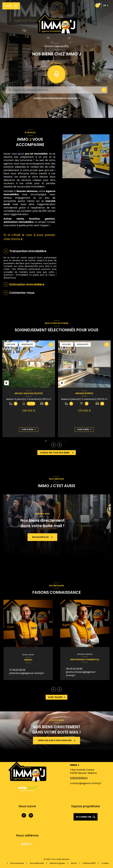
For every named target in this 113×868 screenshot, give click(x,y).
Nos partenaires (37, 863)
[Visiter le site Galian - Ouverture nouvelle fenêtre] (26, 844)
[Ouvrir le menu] (11, 6)
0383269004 (79, 778)
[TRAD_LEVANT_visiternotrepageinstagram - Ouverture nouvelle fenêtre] (31, 815)
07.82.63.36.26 (17, 670)
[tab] (30, 284)
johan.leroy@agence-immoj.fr (27, 673)
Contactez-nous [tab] (22, 293)
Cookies (105, 863)
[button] (59, 445)
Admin (74, 863)
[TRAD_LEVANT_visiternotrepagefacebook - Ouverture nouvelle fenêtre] (24, 815)
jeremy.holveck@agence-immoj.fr (81, 674)
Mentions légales (57, 863)
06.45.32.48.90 (74, 669)
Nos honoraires (17, 863)
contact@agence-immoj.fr (86, 783)
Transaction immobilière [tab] (28, 251)
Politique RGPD (89, 863)
